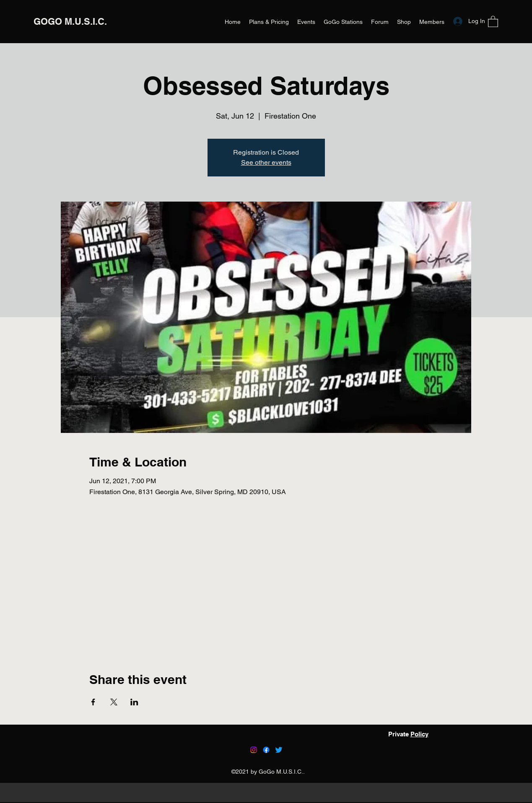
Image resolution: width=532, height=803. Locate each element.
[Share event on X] (114, 702)
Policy (419, 734)
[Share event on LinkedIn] (134, 702)
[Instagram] (254, 750)
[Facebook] (266, 750)
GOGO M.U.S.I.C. (70, 21)
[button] (493, 21)
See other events (266, 162)
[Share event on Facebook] (93, 702)
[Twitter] (279, 750)
